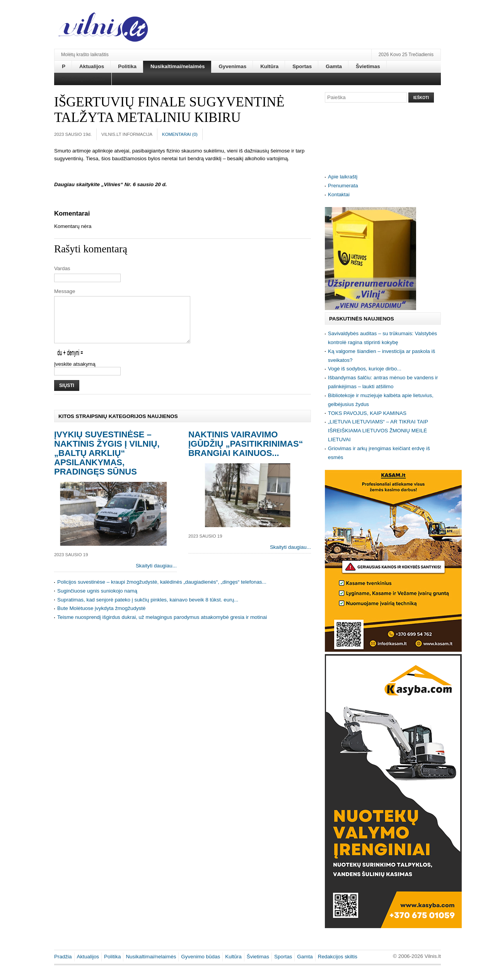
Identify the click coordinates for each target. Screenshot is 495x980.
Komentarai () (180, 134)
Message (65, 291)
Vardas (62, 268)
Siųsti (67, 395)
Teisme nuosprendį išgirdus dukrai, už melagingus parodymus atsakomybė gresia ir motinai (162, 626)
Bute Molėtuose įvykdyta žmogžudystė (102, 618)
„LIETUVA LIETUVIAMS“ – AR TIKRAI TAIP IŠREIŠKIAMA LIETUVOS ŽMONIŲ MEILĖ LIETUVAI (378, 431)
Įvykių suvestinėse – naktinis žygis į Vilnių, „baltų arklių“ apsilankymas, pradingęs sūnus (107, 462)
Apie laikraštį (343, 177)
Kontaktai (339, 194)
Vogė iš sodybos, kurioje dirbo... (365, 369)
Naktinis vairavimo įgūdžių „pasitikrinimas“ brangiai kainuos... (246, 453)
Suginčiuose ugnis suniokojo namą (97, 600)
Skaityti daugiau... (156, 575)
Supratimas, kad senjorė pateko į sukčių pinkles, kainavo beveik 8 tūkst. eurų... (148, 609)
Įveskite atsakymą (75, 373)
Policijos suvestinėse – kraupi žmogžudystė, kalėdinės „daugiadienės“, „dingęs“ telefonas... (162, 591)
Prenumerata (343, 186)
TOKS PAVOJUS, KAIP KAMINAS (367, 413)
